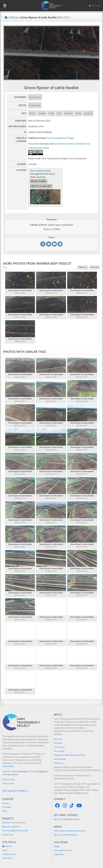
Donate (6, 803)
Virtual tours (8, 834)
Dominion (14, 822)
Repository (11, 826)
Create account (9, 854)
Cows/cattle (35, 105)
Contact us (59, 763)
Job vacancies (60, 759)
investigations (41, 771)
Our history (59, 747)
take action (13, 774)
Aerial (78, 113)
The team (58, 743)
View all (83, 267)
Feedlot (42, 113)
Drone (32, 113)
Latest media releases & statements (70, 830)
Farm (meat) (35, 97)
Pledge (57, 846)
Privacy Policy (9, 779)
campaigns (23, 771)
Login (5, 850)
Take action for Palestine (15, 790)
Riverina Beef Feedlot (40, 171)
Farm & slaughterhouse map (15, 830)
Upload (95, 267)
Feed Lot (68, 113)
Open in (39, 181)
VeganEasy (59, 854)
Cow (59, 113)
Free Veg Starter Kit (63, 850)
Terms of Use (8, 783)
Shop (5, 811)
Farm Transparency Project (61, 138)
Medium (48, 229)
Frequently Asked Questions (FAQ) (69, 755)
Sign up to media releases (65, 834)
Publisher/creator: (38, 138)
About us (58, 739)
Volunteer (7, 807)
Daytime (88, 113)
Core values (59, 751)
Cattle (51, 113)
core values (8, 766)
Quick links (7, 858)
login (57, 225)
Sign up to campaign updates (67, 819)
